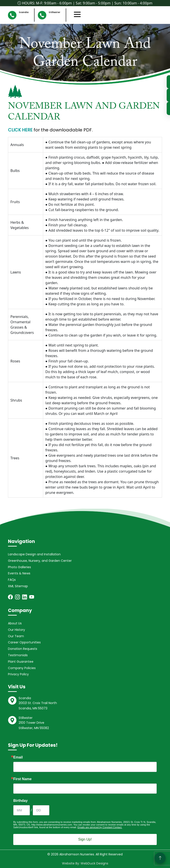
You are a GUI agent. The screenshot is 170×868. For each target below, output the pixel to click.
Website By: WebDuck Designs (85, 863)
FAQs (12, 580)
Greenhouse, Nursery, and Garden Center (40, 561)
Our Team (16, 636)
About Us (15, 623)
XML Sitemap (18, 586)
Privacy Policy (18, 674)
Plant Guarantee (21, 662)
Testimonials (18, 655)
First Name (22, 779)
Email (18, 757)
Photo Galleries (19, 567)
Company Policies (22, 668)
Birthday (20, 801)
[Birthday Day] (41, 810)
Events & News (19, 573)
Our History (16, 630)
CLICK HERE (20, 130)
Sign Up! (85, 839)
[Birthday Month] (22, 810)
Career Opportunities (24, 642)
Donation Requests (23, 649)
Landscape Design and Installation (34, 554)
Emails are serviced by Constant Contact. (100, 827)
